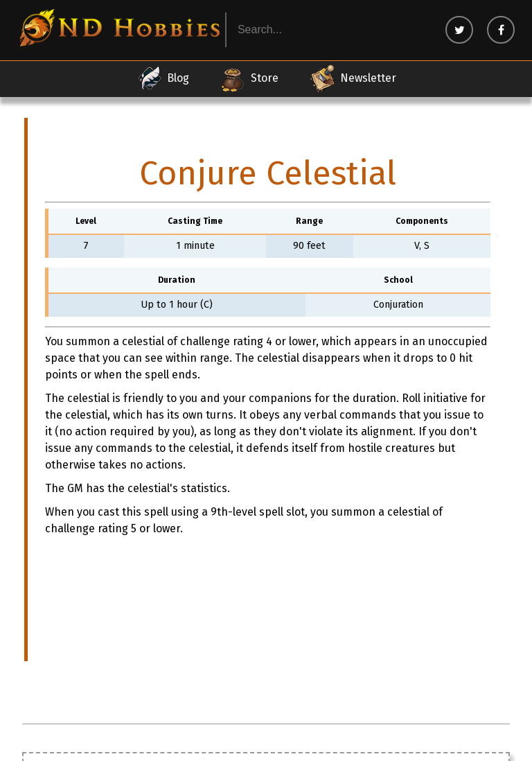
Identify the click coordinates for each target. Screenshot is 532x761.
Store (249, 78)
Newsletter (353, 78)
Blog (162, 78)
